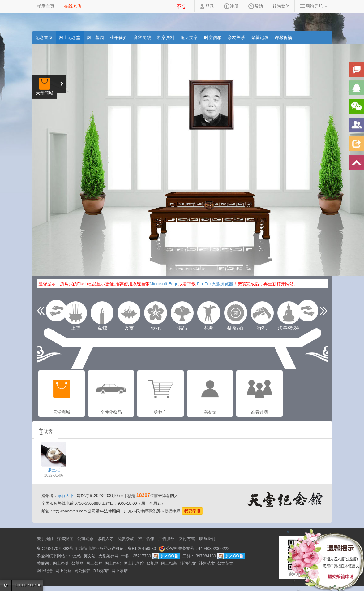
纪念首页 (44, 37)
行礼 (262, 313)
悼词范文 (188, 563)
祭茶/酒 (235, 313)
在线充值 (73, 6)
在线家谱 (101, 571)
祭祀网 (153, 563)
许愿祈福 (283, 37)
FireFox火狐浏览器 (215, 284)
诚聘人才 (105, 539)
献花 (156, 313)
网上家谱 (120, 571)
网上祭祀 (113, 563)
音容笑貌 (142, 37)
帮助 (255, 6)
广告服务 (166, 539)
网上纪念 (45, 571)
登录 (207, 6)
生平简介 (119, 37)
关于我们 (45, 539)
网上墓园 (95, 37)
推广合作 (146, 539)
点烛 (102, 313)
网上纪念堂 (70, 37)
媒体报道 (65, 539)
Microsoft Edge (164, 284)
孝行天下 (66, 496)
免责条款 (126, 539)
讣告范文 (207, 563)
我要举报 (192, 511)
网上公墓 (63, 571)
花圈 (209, 313)
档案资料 (166, 37)
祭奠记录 (260, 37)
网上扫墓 (169, 563)
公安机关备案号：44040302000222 (194, 548)
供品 (182, 313)
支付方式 (187, 539)
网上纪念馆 (134, 563)
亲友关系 (236, 37)
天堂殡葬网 (108, 556)
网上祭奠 (61, 563)
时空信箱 (213, 37)
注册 (231, 6)
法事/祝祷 (289, 313)
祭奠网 (77, 563)
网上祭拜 (94, 563)
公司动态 (85, 539)
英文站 (90, 556)
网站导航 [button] (313, 6)
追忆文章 (189, 37)
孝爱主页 (46, 6)
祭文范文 (225, 563)
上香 (76, 313)
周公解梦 (82, 571)
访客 (46, 432)
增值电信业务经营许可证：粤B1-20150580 (118, 548)
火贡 (129, 313)
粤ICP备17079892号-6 (57, 548)
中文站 (75, 556)
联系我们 (207, 539)
